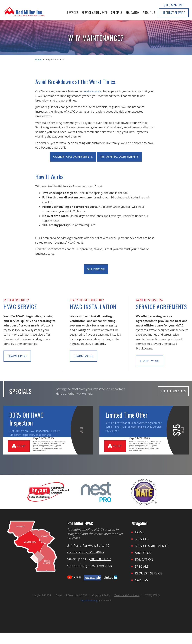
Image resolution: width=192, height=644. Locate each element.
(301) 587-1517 (100, 570)
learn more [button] (17, 356)
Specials (117, 12)
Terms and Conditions (127, 607)
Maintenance (138, 427)
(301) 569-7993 (174, 5)
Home (38, 60)
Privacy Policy (152, 606)
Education (133, 12)
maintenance (93, 91)
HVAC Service (20, 307)
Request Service (174, 13)
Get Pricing (96, 269)
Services (73, 12)
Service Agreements (95, 12)
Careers (141, 592)
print (19, 457)
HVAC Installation (93, 307)
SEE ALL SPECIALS (173, 391)
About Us (149, 12)
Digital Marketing (89, 612)
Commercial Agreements (73, 157)
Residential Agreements (119, 157)
